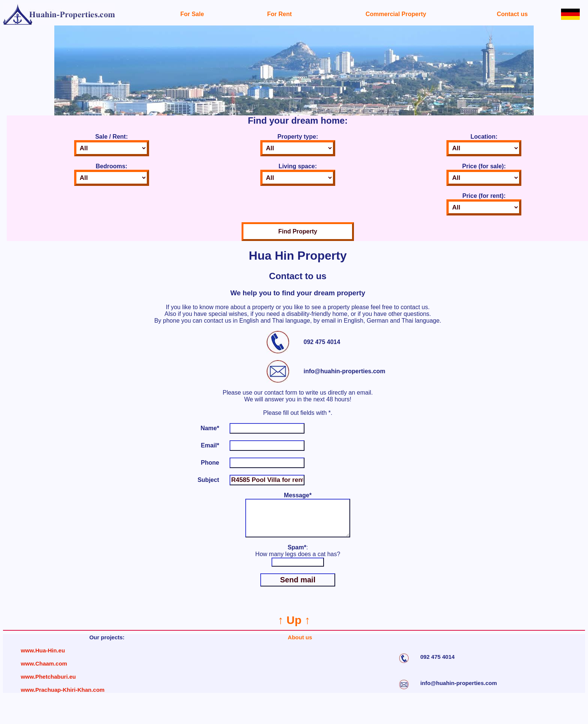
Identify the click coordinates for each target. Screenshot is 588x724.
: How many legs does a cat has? (298, 558)
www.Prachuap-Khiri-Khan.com (63, 697)
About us (300, 645)
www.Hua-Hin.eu (43, 658)
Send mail (298, 587)
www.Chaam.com (44, 671)
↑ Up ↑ (294, 628)
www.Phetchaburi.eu (49, 684)
